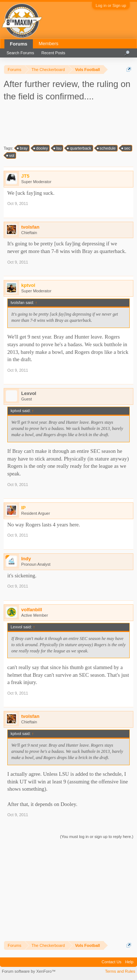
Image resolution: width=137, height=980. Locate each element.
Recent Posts (53, 53)
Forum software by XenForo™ (29, 971)
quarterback (79, 148)
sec (126, 148)
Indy (26, 559)
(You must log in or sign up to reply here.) (97, 837)
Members (49, 44)
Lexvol (29, 393)
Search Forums (20, 53)
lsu (58, 148)
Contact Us (111, 962)
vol (11, 155)
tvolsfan (30, 227)
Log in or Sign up (111, 5)
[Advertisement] (69, 123)
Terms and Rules (120, 971)
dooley (41, 148)
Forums (19, 44)
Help (129, 962)
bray (22, 148)
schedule (107, 148)
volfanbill (32, 610)
